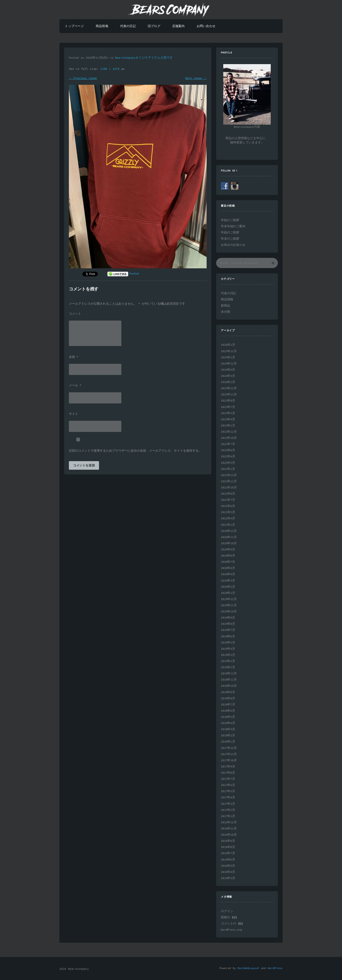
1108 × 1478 (111, 69)
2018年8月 (228, 698)
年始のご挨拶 (230, 220)
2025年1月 (228, 357)
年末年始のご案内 (233, 226)
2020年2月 (228, 587)
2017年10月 (229, 760)
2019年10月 (229, 612)
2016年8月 (228, 847)
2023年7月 (228, 407)
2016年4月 (228, 872)
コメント (75, 314)
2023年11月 (229, 395)
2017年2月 (228, 810)
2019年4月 (228, 649)
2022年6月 (228, 450)
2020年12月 (229, 531)
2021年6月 (228, 506)
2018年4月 (228, 723)
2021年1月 (228, 525)
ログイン (227, 911)
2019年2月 (228, 661)
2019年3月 (228, 655)
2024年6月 (228, 370)
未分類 (226, 312)
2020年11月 (229, 537)
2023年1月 (228, 426)
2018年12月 (229, 674)
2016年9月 (228, 841)
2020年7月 (228, 562)
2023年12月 (229, 388)
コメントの (232, 924)
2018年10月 (229, 686)
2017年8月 (228, 773)
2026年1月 (228, 345)
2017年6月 (228, 785)
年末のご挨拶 (230, 239)
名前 (74, 357)
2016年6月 (228, 860)
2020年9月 (228, 550)
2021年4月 (228, 518)
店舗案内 (178, 26)
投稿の (229, 917)
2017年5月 (228, 791)
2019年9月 (228, 618)
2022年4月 (228, 457)
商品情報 (102, 26)
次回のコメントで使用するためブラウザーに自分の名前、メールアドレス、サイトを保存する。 (135, 451)
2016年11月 (229, 829)
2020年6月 (228, 568)
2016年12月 (229, 822)
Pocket (134, 274)
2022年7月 (228, 444)
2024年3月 (228, 376)
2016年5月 (228, 866)
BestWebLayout (249, 968)
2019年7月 (228, 630)
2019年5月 (228, 643)
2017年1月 (228, 816)
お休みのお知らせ (233, 245)
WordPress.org (231, 930)
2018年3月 (228, 729)
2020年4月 (228, 574)
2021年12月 (229, 475)
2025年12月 (229, 351)
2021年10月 (229, 488)
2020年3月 (228, 581)
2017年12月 (229, 748)
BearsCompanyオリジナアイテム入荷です (144, 58)
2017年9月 (228, 767)
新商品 (226, 306)
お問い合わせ (206, 26)
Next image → (196, 78)
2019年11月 (229, 605)
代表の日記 (128, 26)
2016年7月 (228, 853)
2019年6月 (228, 637)
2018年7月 (228, 705)
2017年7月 (228, 779)
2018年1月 (228, 742)
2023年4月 (228, 419)
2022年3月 (228, 463)
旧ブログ (154, 26)
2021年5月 (228, 512)
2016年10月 (229, 835)
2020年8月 (228, 556)
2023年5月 (228, 413)
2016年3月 (228, 878)
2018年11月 (229, 680)
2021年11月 (229, 481)
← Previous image (83, 78)
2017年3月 (228, 804)
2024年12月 (229, 364)
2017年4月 (228, 798)
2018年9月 (228, 692)
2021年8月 (228, 494)
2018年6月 (228, 711)
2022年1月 (228, 469)
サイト (74, 414)
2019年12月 (229, 599)
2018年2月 (228, 736)
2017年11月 (229, 754)
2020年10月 (229, 543)
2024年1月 (228, 382)
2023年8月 (228, 401)
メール (75, 386)
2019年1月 (228, 667)
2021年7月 (228, 500)
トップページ (74, 26)
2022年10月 (229, 438)
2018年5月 (228, 717)
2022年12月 (229, 432)
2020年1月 (228, 593)
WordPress (275, 968)
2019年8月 (228, 624)
